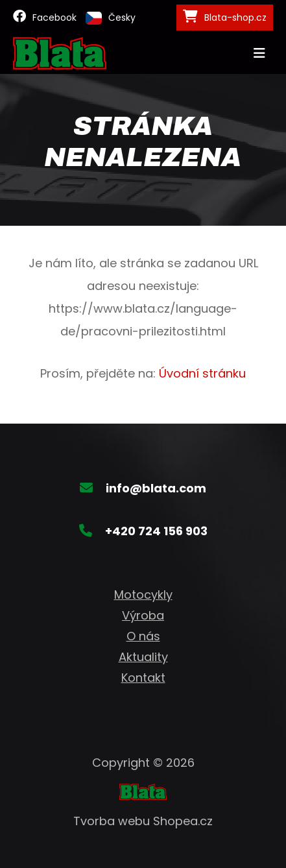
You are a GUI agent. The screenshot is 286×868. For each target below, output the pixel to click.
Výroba (143, 615)
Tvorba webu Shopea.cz (143, 821)
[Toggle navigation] (259, 53)
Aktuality (143, 657)
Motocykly (143, 595)
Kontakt (143, 678)
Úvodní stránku (202, 373)
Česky (111, 18)
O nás (143, 636)
